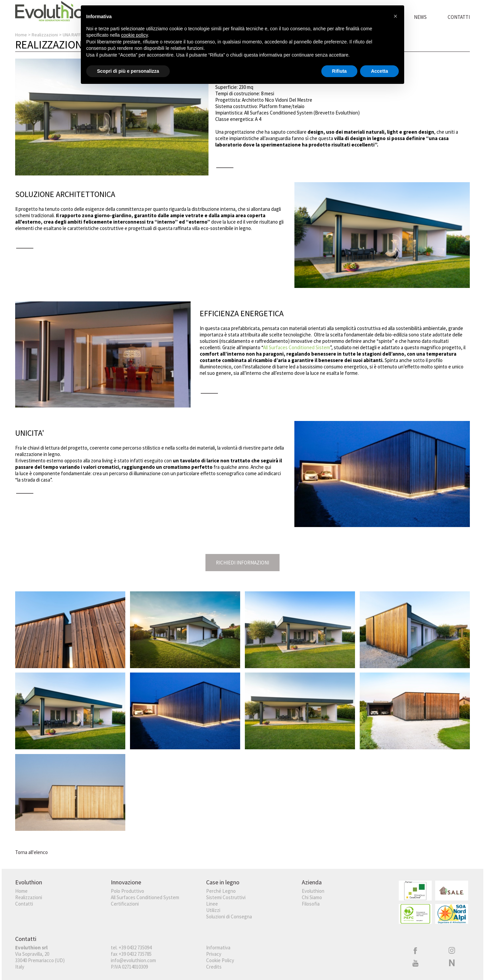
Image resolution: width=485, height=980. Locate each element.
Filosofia (311, 904)
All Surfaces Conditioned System (145, 897)
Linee (212, 904)
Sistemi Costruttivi (226, 897)
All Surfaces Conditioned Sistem (297, 347)
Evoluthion (313, 891)
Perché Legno (221, 891)
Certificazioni (125, 904)
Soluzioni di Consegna (229, 917)
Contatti (459, 17)
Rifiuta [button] (339, 71)
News (420, 17)
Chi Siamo (312, 897)
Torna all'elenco (31, 852)
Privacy (214, 954)
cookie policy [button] (135, 35)
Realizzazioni (45, 35)
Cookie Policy (220, 960)
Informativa (218, 948)
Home (21, 35)
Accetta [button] (379, 71)
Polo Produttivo (127, 891)
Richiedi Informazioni (243, 563)
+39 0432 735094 (135, 948)
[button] (395, 16)
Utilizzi (213, 910)
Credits (214, 967)
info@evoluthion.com (133, 960)
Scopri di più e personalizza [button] (128, 71)
